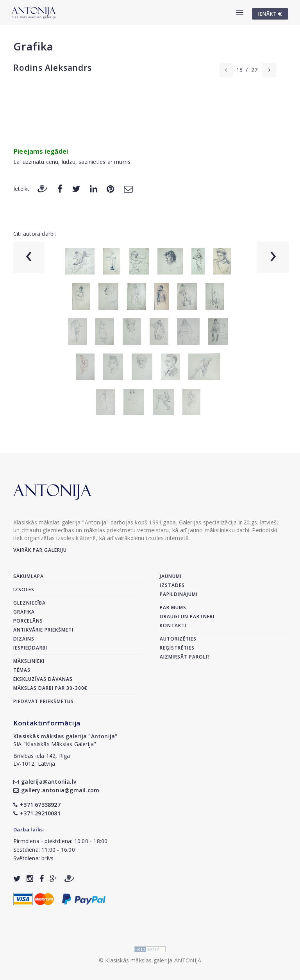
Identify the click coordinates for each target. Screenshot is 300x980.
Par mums (173, 608)
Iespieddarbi (30, 648)
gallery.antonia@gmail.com (56, 790)
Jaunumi (171, 576)
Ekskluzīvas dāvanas (43, 679)
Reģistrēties (177, 648)
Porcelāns (28, 621)
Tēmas (22, 670)
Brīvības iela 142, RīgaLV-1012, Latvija (42, 760)
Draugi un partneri (187, 617)
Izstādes (172, 585)
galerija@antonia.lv (45, 782)
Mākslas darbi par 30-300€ (50, 688)
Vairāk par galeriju (40, 550)
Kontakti (173, 626)
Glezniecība (29, 603)
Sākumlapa (29, 576)
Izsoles (24, 590)
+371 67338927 (37, 805)
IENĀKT (270, 14)
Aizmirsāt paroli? (185, 657)
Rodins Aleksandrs (53, 68)
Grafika (33, 46)
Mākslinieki (29, 661)
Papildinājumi (179, 594)
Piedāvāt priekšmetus (44, 701)
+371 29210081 (37, 813)
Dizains (24, 639)
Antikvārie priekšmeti (43, 630)
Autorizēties (178, 639)
